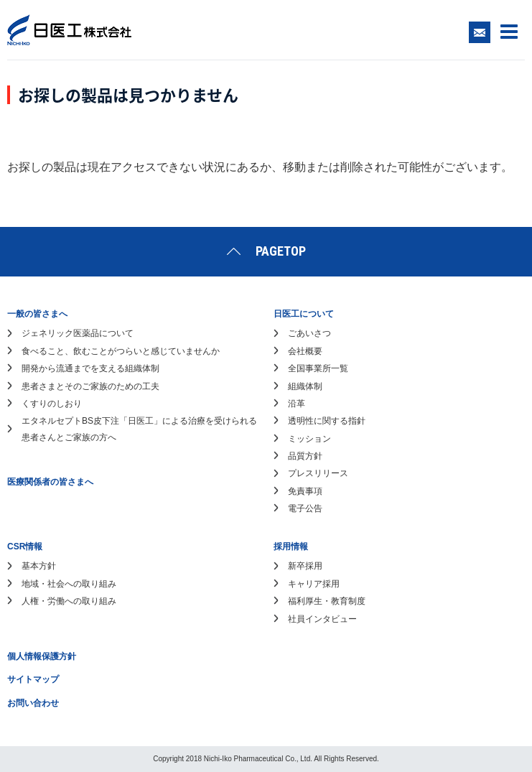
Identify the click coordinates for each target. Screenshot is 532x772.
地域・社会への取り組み (69, 584)
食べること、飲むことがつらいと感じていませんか (121, 351)
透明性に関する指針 (327, 421)
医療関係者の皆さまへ (50, 482)
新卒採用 (305, 566)
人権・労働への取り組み (69, 601)
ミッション (309, 439)
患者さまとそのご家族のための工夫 (90, 386)
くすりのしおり (52, 404)
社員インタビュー (322, 619)
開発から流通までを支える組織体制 (90, 368)
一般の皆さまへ (37, 314)
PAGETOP (281, 251)
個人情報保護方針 (42, 656)
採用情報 (291, 547)
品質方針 (305, 456)
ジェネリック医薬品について (78, 333)
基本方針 (39, 566)
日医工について (304, 314)
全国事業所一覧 (318, 368)
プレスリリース (318, 473)
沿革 (297, 404)
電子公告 (305, 508)
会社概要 (305, 351)
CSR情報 (25, 547)
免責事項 (305, 491)
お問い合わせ (33, 703)
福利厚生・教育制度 (327, 601)
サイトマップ (33, 679)
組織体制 (305, 386)
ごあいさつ (309, 333)
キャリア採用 (314, 584)
